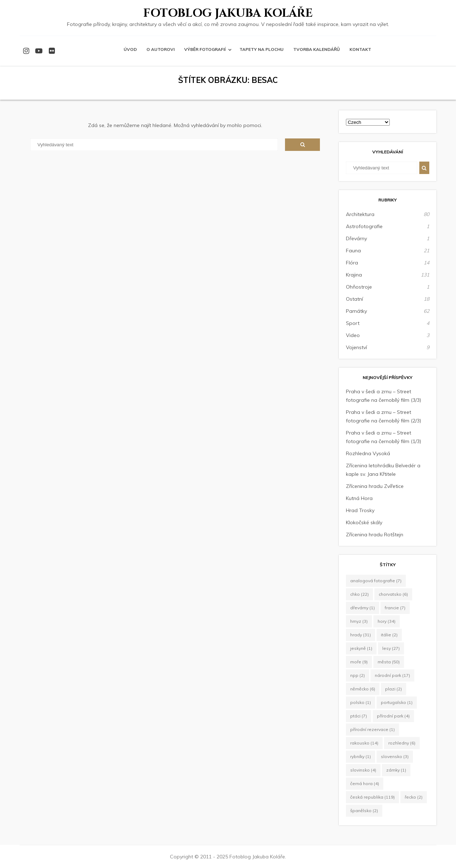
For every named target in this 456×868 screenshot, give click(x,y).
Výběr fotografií (205, 49)
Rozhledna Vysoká (368, 453)
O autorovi (160, 49)
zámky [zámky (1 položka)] (396, 770)
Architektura (360, 214)
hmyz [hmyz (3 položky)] (359, 621)
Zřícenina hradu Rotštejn (375, 535)
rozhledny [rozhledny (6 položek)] (402, 743)
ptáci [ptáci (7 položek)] (359, 716)
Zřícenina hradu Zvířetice (375, 486)
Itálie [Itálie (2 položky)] (389, 635)
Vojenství (356, 347)
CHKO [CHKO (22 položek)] (359, 594)
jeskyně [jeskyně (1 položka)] (361, 648)
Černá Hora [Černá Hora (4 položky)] (365, 783)
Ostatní (354, 299)
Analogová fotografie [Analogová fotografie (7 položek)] (376, 581)
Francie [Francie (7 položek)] (395, 608)
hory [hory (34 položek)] (387, 621)
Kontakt (360, 49)
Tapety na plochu (261, 49)
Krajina (354, 275)
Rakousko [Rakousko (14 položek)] (364, 743)
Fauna (353, 251)
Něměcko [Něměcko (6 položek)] (363, 689)
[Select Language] (368, 122)
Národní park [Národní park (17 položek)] (392, 675)
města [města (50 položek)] (389, 662)
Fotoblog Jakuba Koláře (228, 13)
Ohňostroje (359, 287)
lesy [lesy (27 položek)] (391, 648)
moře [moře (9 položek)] (359, 662)
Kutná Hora (359, 498)
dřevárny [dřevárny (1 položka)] (362, 608)
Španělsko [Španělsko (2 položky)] (364, 811)
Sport (353, 323)
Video (353, 335)
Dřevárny (356, 238)
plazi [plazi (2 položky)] (393, 689)
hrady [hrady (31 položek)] (361, 635)
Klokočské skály (364, 522)
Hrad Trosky (360, 510)
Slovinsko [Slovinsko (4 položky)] (363, 770)
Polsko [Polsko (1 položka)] (361, 702)
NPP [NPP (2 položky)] (357, 675)
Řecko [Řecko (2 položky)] (414, 797)
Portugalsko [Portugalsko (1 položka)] (397, 702)
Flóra (352, 263)
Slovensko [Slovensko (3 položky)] (395, 756)
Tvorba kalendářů (317, 49)
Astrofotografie (364, 226)
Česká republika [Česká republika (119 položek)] (372, 797)
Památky (356, 311)
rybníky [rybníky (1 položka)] (361, 756)
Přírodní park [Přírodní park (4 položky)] (393, 716)
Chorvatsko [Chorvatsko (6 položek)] (393, 594)
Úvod (130, 49)
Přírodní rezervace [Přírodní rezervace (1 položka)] (372, 729)
